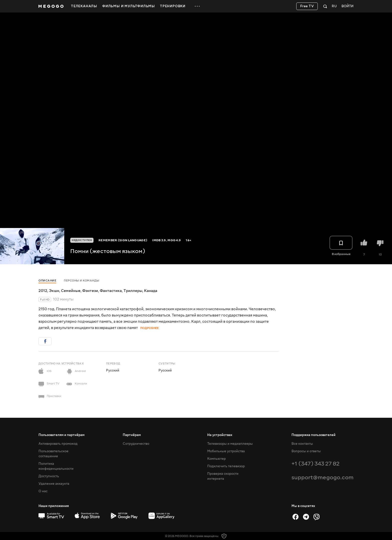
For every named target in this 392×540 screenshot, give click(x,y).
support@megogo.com (322, 477)
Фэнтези (90, 291)
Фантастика (111, 291)
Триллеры (133, 291)
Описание (47, 281)
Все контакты (302, 444)
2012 (43, 291)
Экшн (54, 291)
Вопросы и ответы (306, 451)
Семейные (71, 291)
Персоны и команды (82, 281)
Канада (151, 291)
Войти (347, 6)
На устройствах (220, 435)
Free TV (307, 6)
